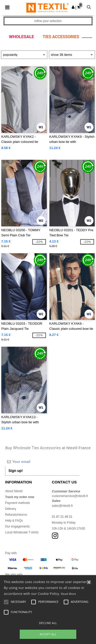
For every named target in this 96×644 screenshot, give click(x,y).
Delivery (11, 509)
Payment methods (18, 503)
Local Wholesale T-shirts (22, 532)
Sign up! (16, 471)
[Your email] (42, 462)
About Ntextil (14, 491)
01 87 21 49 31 (62, 517)
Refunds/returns (16, 515)
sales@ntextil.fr (62, 506)
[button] (73, 7)
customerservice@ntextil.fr (70, 496)
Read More (69, 594)
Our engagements (17, 526)
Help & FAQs (14, 521)
